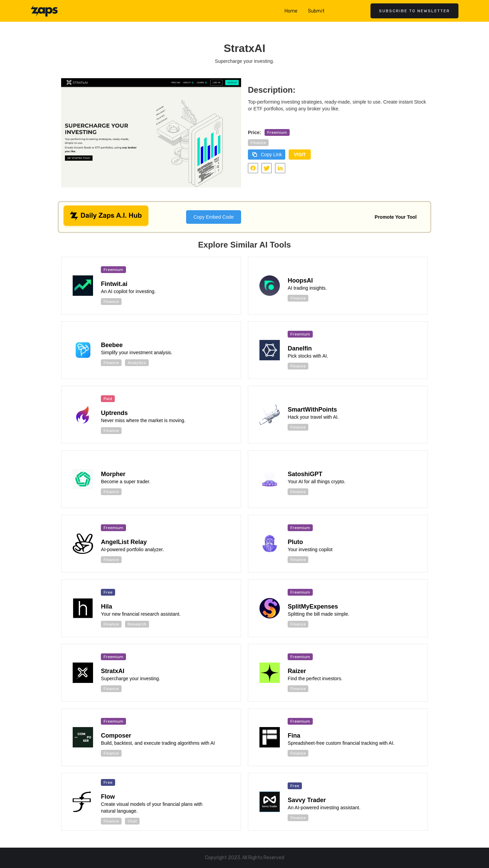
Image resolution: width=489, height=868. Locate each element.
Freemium (277, 132)
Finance (258, 143)
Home (291, 11)
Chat (132, 821)
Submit (316, 11)
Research (137, 624)
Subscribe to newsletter (414, 11)
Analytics (137, 363)
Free (108, 592)
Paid (108, 399)
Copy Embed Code (214, 217)
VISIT (300, 155)
